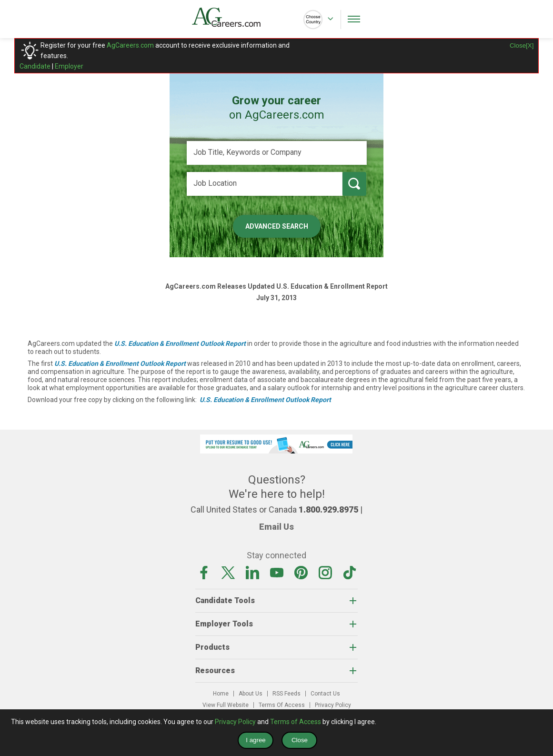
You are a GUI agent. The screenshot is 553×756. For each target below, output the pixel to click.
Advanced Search (277, 226)
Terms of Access (296, 722)
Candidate (35, 66)
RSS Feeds (287, 694)
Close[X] (522, 45)
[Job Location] (265, 184)
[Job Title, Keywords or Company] (277, 153)
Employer (69, 66)
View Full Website (226, 705)
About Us (251, 694)
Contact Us (325, 694)
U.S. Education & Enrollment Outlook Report (180, 343)
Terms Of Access (282, 705)
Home (221, 694)
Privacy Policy (333, 705)
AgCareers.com (130, 45)
